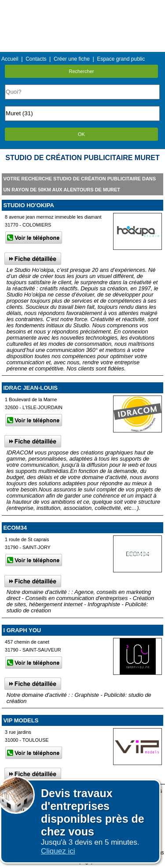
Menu (82, 6)
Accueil (10, 59)
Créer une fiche (72, 59)
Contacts (36, 59)
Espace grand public (121, 59)
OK (81, 134)
